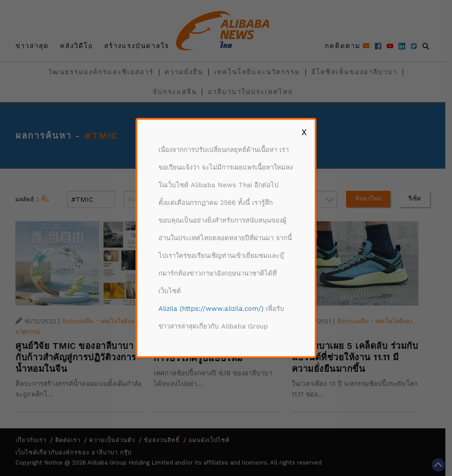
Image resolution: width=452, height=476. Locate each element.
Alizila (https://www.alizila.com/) (211, 309)
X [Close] (304, 132)
